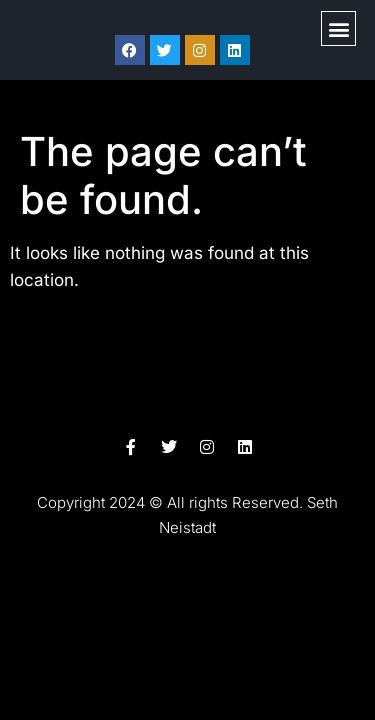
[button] (338, 28)
